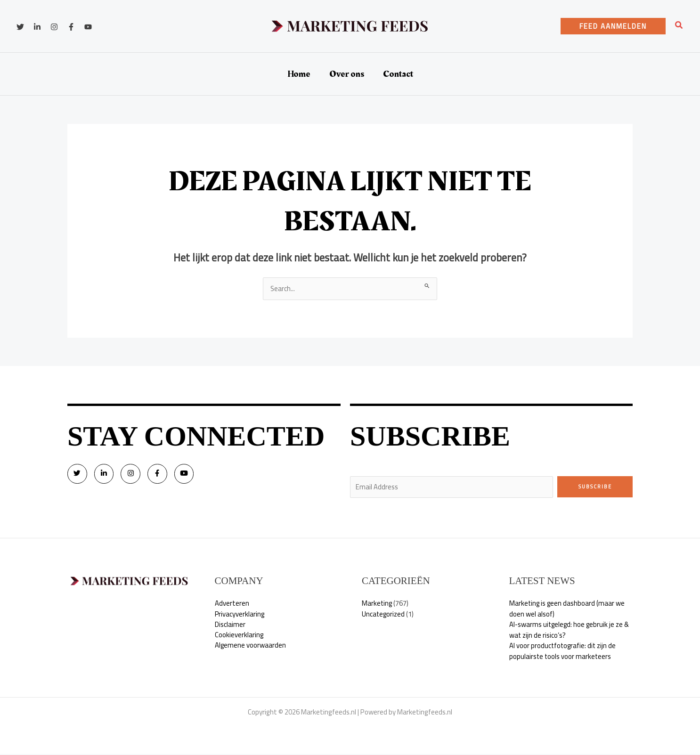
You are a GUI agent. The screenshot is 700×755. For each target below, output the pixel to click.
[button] (613, 26)
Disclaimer (230, 625)
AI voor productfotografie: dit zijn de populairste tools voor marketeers (564, 652)
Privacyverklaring (240, 614)
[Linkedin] (37, 27)
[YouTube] (88, 27)
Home (299, 74)
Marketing (377, 604)
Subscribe (595, 487)
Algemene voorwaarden (251, 646)
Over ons (347, 74)
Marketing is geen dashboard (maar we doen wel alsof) (568, 609)
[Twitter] (20, 27)
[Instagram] (54, 27)
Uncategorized (384, 614)
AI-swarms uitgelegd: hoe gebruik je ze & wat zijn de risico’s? (571, 631)
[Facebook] (71, 27)
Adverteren (232, 604)
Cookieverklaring (239, 636)
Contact (398, 74)
